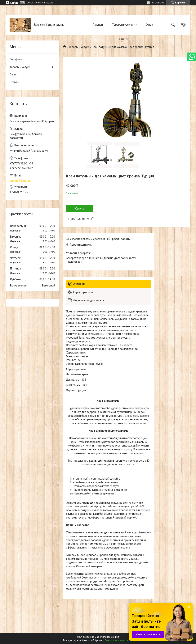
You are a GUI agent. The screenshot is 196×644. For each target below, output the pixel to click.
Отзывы (15, 82)
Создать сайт (34, 3)
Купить (80, 209)
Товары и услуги (122, 25)
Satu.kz (115, 637)
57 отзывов (158, 3)
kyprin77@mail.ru (20, 181)
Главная (98, 25)
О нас (149, 25)
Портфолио (17, 59)
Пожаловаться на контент (119, 640)
